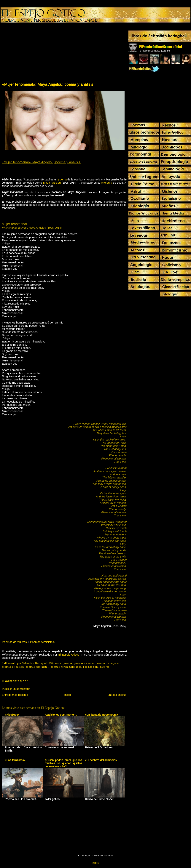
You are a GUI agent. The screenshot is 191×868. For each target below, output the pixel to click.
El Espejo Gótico (69, 655)
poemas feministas (37, 667)
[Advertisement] (33, 53)
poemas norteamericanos (66, 667)
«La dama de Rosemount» (101, 715)
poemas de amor (84, 663)
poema (62, 179)
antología (106, 183)
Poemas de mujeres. (15, 642)
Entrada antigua (117, 695)
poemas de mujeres (108, 663)
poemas (68, 663)
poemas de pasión (13, 667)
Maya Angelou (52, 183)
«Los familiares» (15, 760)
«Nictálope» (12, 715)
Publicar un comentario (16, 689)
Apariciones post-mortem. (61, 715)
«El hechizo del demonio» (101, 760)
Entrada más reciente (15, 695)
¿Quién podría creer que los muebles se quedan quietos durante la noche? (63, 763)
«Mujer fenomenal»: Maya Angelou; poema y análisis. (48, 84)
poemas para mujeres (96, 667)
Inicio (68, 695)
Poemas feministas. (42, 642)
